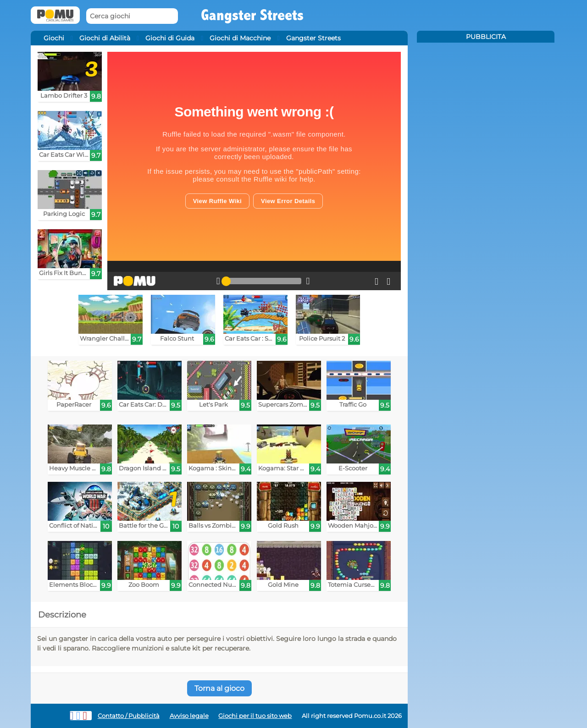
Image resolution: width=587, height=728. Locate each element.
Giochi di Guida (170, 38)
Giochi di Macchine (240, 38)
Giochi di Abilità (105, 38)
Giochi (54, 38)
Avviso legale (189, 716)
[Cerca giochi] (132, 16)
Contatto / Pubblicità (129, 716)
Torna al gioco (219, 688)
